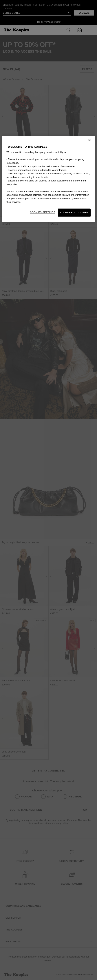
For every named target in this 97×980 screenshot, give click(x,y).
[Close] (89, 140)
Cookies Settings (43, 212)
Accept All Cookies (74, 212)
